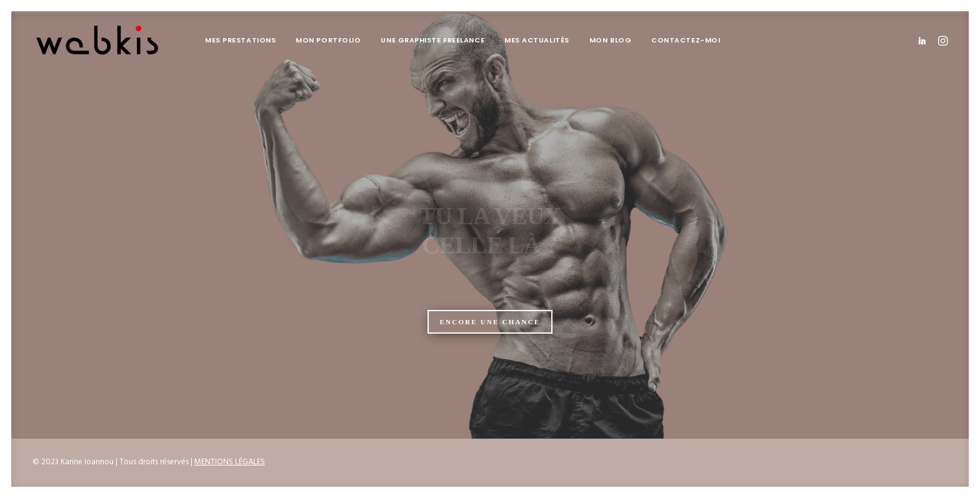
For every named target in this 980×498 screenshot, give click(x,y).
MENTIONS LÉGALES (230, 462)
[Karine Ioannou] (97, 40)
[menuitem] (240, 40)
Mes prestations (240, 40)
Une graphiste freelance (432, 40)
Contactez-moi (686, 40)
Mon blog (610, 40)
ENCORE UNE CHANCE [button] (490, 322)
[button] (924, 40)
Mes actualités (537, 40)
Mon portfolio (328, 40)
